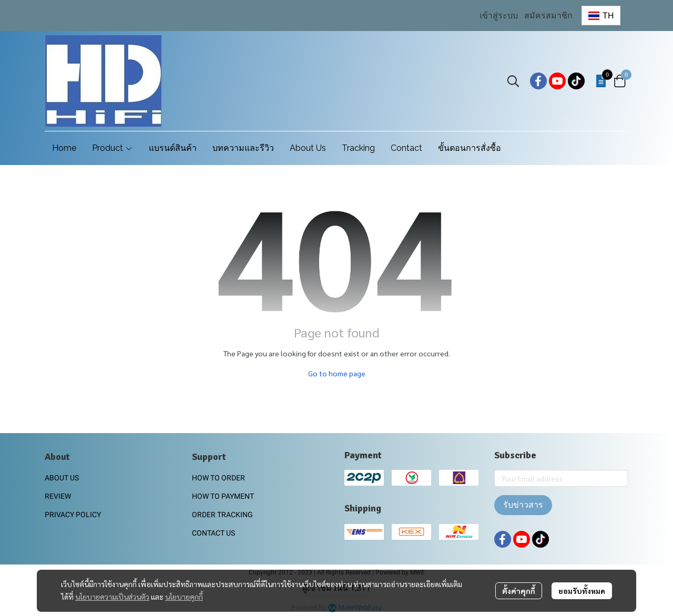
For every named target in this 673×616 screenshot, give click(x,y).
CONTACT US (213, 533)
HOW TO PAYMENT (223, 496)
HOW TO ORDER (218, 478)
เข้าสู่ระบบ (499, 16)
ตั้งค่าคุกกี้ (519, 591)
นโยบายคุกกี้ (184, 597)
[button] (601, 16)
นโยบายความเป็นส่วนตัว (112, 597)
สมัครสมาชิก (548, 16)
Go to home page (337, 373)
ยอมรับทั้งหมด (582, 591)
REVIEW (58, 496)
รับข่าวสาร (523, 505)
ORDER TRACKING (222, 515)
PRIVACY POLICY (73, 515)
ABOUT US (62, 478)
